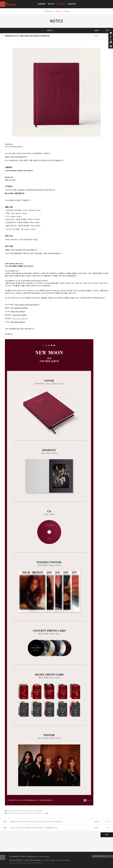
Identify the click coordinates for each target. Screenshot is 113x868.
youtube (111, 42)
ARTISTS (51, 4)
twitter (111, 33)
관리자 (96, 36)
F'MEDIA (66, 11)
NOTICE (58, 11)
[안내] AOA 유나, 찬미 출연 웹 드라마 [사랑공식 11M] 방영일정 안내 (33, 828)
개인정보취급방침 (14, 857)
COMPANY (42, 4)
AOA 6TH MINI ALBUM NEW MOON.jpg (19, 811)
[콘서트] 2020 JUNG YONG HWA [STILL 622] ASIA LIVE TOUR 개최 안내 (36, 822)
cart (111, 46)
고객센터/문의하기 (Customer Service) (38, 857)
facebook (111, 37)
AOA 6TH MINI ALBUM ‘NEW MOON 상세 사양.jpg (22, 813)
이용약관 (23, 857)
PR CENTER (61, 4)
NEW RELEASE (48, 11)
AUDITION (72, 4)
